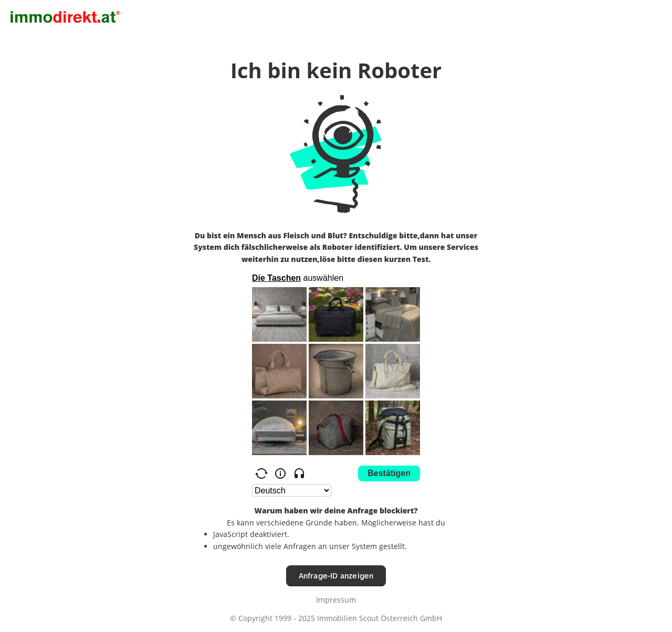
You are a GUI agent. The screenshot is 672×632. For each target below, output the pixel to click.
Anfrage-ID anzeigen (336, 576)
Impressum (336, 600)
